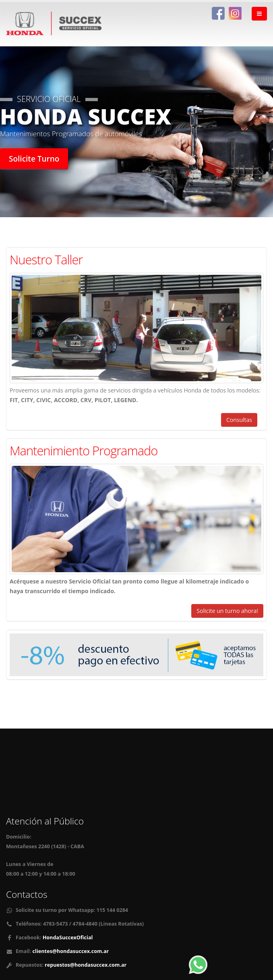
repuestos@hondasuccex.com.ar (86, 965)
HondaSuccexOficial (67, 937)
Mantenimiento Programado (84, 451)
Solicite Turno (34, 159)
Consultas (239, 420)
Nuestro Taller (46, 260)
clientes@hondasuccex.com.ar (71, 951)
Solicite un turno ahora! (227, 611)
